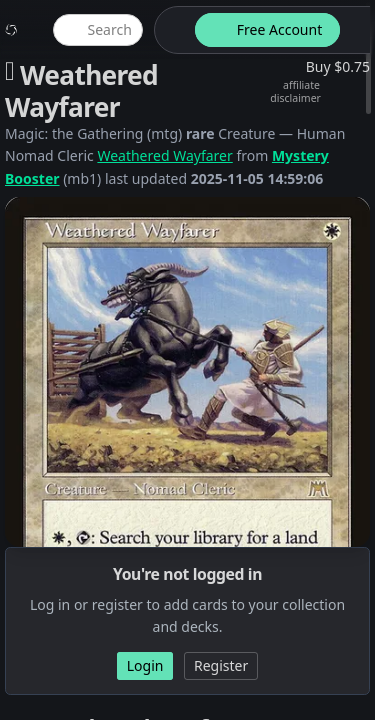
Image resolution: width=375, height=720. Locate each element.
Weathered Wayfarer (164, 155)
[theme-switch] (171, 30)
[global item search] (98, 30)
